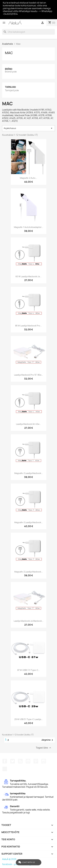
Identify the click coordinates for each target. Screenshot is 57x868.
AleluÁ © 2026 (9, 859)
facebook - (8, 864)
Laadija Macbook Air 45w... (28, 424)
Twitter (13, 761)
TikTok (5, 769)
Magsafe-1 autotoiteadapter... (29, 227)
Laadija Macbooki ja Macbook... (29, 621)
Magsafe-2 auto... (28, 178)
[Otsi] (28, 32)
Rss (20, 761)
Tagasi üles (44, 748)
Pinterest (36, 761)
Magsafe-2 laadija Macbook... (29, 473)
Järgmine (48, 740)
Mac (9, 53)
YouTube (28, 761)
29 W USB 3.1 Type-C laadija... (29, 719)
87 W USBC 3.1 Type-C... (29, 670)
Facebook (5, 761)
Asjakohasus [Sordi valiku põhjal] (28, 128)
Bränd (9, 69)
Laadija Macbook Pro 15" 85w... (28, 375)
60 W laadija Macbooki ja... (28, 276)
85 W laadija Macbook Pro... (28, 326)
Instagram (44, 761)
